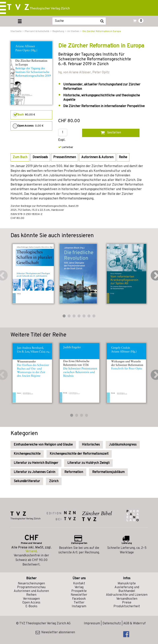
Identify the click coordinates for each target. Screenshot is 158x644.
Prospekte (79, 591)
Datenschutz (112, 624)
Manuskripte (127, 584)
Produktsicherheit (127, 606)
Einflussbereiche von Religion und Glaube (43, 445)
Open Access (31, 603)
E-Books (31, 606)
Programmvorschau (31, 587)
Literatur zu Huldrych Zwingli (88, 463)
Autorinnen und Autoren (31, 591)
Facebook (79, 599)
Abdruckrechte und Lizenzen (127, 595)
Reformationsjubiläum (108, 472)
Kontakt (79, 584)
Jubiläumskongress (123, 445)
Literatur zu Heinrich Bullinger (36, 463)
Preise (127, 603)
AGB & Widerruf (134, 624)
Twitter (79, 603)
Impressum (92, 624)
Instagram (79, 606)
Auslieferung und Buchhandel (127, 589)
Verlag (79, 587)
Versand (31, 551)
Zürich (54, 481)
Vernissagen (31, 599)
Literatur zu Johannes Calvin (34, 472)
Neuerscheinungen (31, 584)
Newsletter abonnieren (55, 632)
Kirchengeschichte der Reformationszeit (79, 454)
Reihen (31, 595)
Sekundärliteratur (27, 481)
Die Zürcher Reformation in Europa (102, 31)
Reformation (74, 472)
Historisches (91, 445)
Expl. (62, 140)
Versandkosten (127, 599)
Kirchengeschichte (27, 454)
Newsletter (79, 595)
